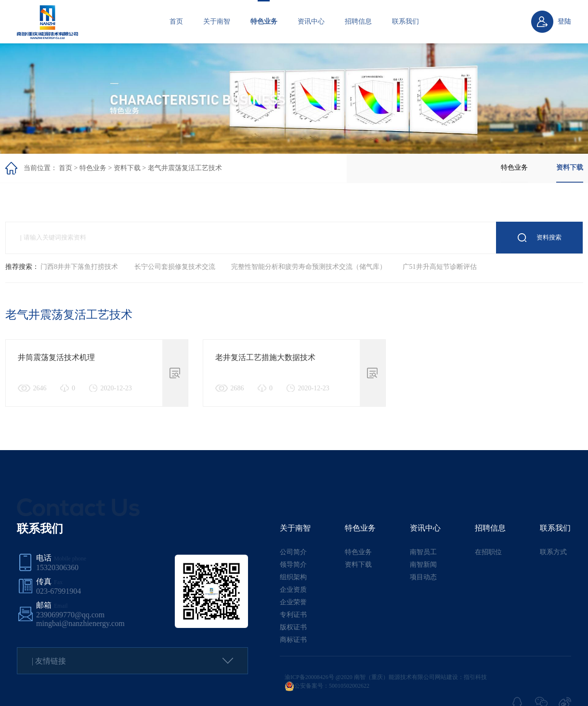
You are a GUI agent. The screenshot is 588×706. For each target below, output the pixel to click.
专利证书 (293, 615)
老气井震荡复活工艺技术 (185, 168)
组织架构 (293, 577)
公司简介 (293, 552)
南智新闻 (423, 565)
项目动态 (423, 577)
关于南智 (217, 21)
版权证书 (293, 627)
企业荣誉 (293, 602)
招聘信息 (358, 21)
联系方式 (553, 552)
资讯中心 (311, 21)
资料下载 (127, 168)
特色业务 (264, 21)
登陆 (564, 21)
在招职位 (488, 552)
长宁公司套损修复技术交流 (175, 267)
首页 (176, 21)
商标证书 (293, 640)
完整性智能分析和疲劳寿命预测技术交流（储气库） (309, 267)
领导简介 (293, 565)
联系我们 (405, 21)
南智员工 (423, 552)
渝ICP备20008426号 (309, 677)
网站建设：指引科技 (461, 677)
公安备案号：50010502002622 (327, 686)
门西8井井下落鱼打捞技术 (79, 267)
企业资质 (293, 590)
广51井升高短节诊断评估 (440, 267)
